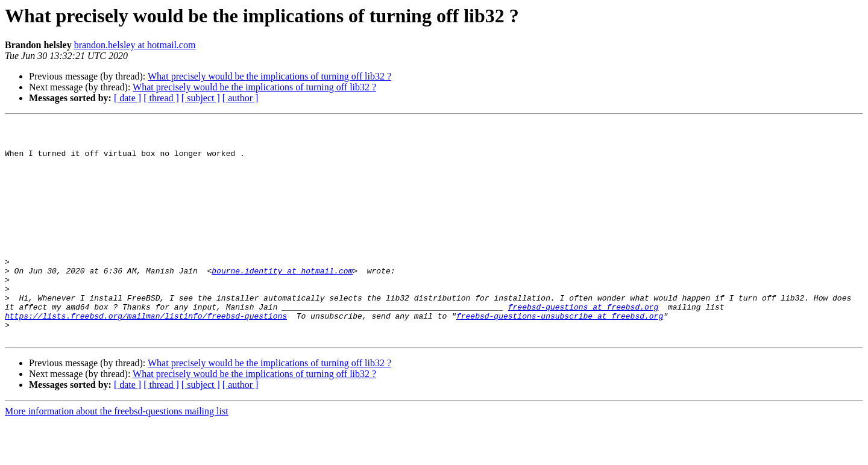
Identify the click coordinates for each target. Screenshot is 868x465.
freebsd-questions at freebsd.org (583, 345)
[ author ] (241, 98)
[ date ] (127, 98)
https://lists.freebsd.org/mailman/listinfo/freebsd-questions (146, 355)
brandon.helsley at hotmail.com (135, 45)
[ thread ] (161, 98)
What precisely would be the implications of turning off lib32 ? (269, 76)
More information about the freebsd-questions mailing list (117, 454)
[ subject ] (201, 98)
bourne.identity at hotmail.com (282, 301)
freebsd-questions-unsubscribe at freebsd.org (560, 355)
